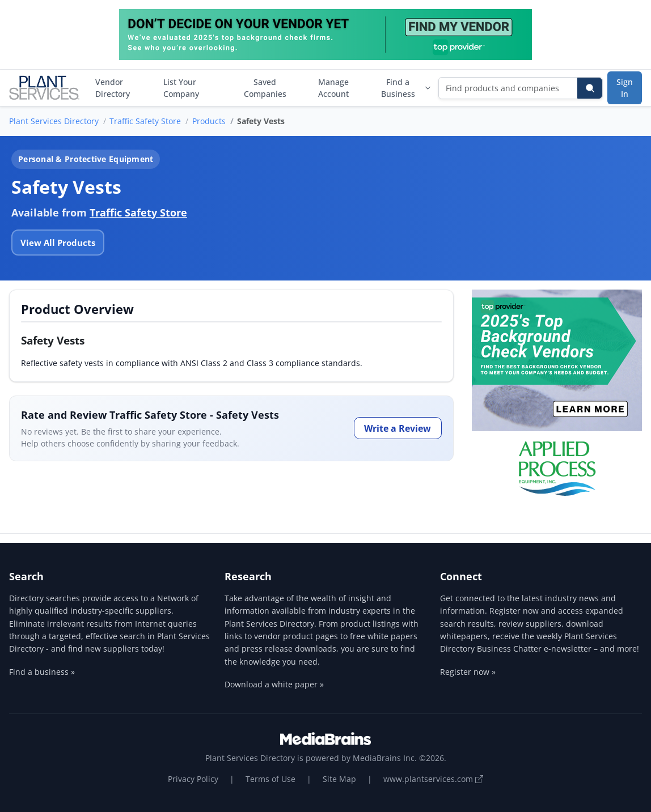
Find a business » (42, 672)
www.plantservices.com (433, 779)
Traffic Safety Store (145, 121)
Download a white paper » (274, 684)
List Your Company (181, 88)
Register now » (468, 672)
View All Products (58, 243)
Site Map (339, 779)
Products (209, 121)
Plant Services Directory (54, 121)
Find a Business (406, 88)
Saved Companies (265, 88)
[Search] (590, 88)
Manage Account (333, 88)
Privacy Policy (193, 779)
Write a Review (398, 428)
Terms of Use (270, 779)
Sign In (625, 88)
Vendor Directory (113, 88)
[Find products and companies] (508, 88)
